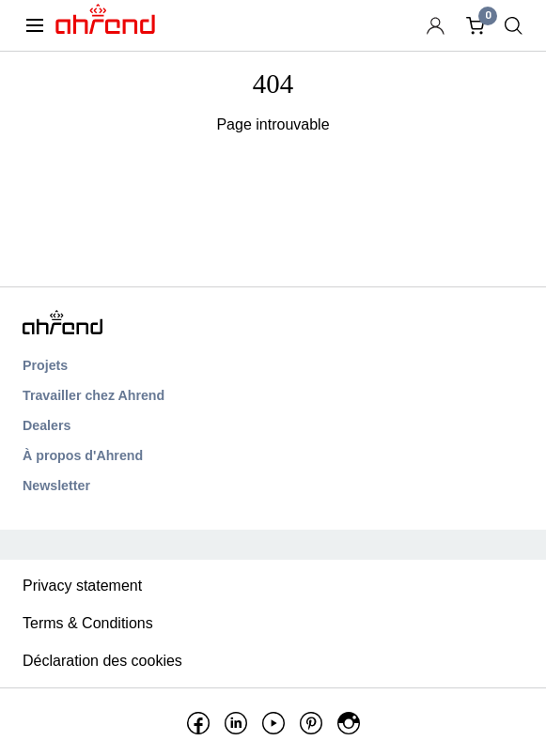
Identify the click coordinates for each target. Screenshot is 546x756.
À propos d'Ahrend (83, 455)
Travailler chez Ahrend (94, 395)
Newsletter (56, 486)
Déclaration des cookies (102, 661)
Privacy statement (82, 586)
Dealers (47, 425)
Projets (45, 365)
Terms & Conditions (88, 623)
